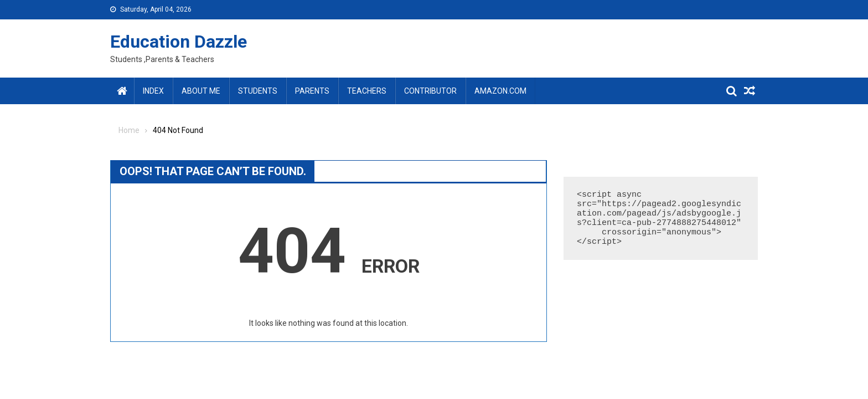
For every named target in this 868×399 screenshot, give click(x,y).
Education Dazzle (179, 42)
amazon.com (500, 91)
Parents (312, 91)
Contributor (430, 91)
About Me (201, 91)
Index (153, 91)
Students (258, 91)
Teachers (367, 91)
